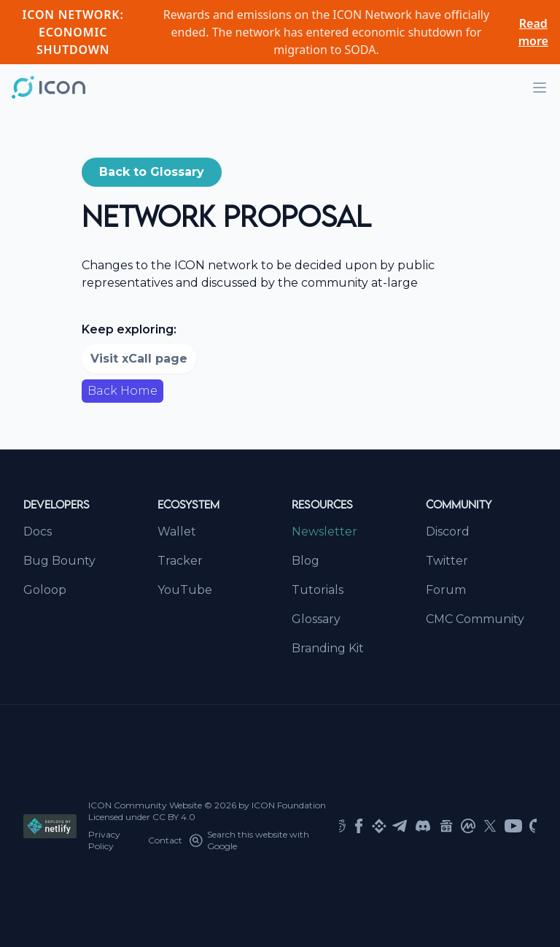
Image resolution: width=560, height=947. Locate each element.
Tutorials (318, 590)
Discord (448, 532)
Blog (306, 561)
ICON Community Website (145, 805)
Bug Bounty (59, 561)
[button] (152, 172)
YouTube (185, 590)
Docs (38, 532)
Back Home (122, 391)
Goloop (45, 590)
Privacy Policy (104, 840)
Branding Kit (328, 648)
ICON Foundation (289, 805)
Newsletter (324, 532)
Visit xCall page (139, 359)
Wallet (177, 532)
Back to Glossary (152, 172)
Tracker (180, 561)
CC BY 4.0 (174, 817)
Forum (446, 590)
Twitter (447, 561)
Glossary (316, 619)
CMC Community (475, 619)
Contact (165, 840)
